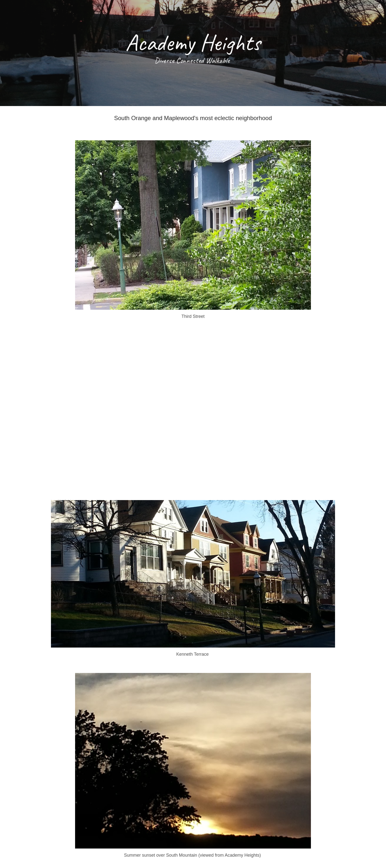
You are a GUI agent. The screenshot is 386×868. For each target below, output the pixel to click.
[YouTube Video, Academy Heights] (193, 412)
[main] (193, 53)
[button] (380, 7)
